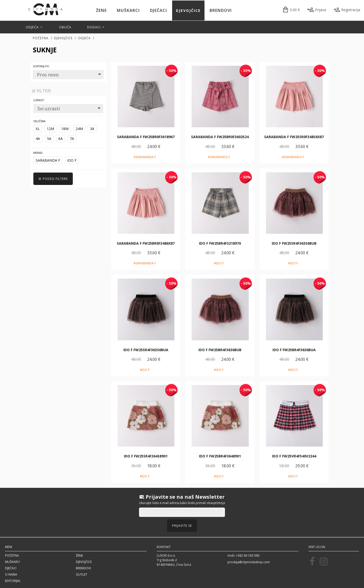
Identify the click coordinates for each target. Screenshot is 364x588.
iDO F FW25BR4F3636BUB (220, 350)
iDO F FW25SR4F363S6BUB (294, 243)
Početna (41, 38)
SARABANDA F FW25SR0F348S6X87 (294, 137)
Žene (101, 10)
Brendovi (221, 10)
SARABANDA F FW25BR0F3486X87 (146, 243)
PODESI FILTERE (53, 179)
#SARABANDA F (145, 157)
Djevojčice (188, 10)
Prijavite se (182, 526)
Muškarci (128, 10)
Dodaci (96, 27)
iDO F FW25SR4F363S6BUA (146, 350)
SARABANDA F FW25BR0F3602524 (220, 137)
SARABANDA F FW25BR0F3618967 (146, 137)
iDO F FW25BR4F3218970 (220, 243)
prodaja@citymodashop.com (249, 562)
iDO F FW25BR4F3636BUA (294, 350)
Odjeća (35, 27)
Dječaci (158, 10)
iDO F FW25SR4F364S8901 (146, 456)
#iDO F (219, 263)
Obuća (65, 27)
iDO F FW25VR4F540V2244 (294, 456)
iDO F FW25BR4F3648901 (220, 456)
